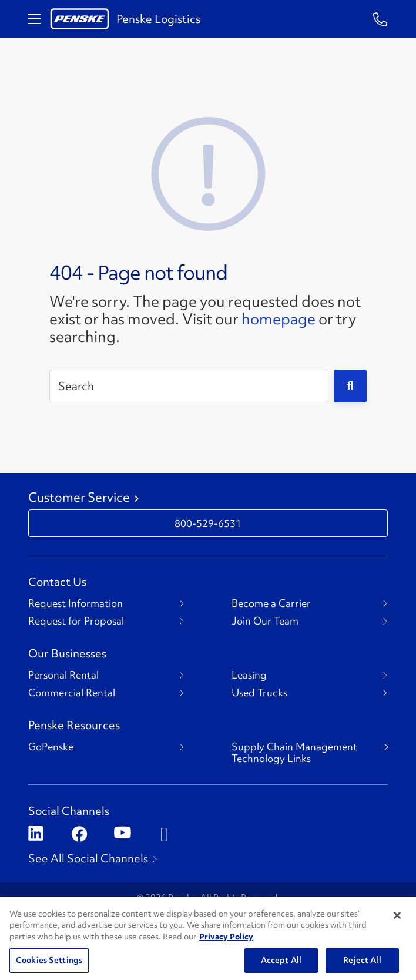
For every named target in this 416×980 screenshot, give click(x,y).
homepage (279, 319)
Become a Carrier (271, 603)
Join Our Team (265, 621)
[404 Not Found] (208, 172)
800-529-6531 (208, 523)
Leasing (249, 675)
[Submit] (350, 386)
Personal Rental (63, 675)
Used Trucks (259, 693)
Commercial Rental (72, 693)
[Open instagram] (164, 835)
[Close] (397, 929)
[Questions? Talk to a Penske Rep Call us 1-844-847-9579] (380, 19)
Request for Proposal (76, 621)
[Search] (189, 386)
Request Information (76, 603)
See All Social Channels (88, 858)
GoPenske (51, 747)
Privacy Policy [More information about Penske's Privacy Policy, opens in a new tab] (226, 951)
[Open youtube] (121, 835)
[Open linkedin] (36, 835)
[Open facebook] (78, 835)
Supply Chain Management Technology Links (294, 753)
